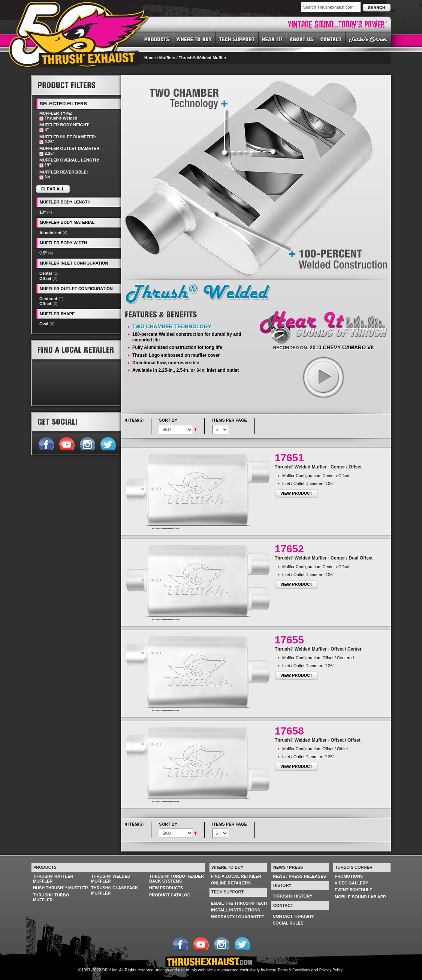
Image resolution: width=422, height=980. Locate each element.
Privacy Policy (331, 970)
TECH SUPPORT (237, 39)
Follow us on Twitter (108, 443)
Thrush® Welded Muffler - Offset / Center (318, 649)
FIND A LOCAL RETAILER (236, 876)
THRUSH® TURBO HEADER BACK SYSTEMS (177, 879)
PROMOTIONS (349, 876)
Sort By (168, 420)
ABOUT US (302, 39)
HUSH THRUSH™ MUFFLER (61, 888)
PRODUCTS (157, 39)
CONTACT (331, 39)
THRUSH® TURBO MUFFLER (51, 897)
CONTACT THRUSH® (293, 916)
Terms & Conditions (294, 970)
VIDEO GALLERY (351, 883)
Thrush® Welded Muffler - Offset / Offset (318, 740)
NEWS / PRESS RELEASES (299, 876)
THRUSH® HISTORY (293, 896)
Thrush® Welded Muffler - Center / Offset (318, 467)
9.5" (43, 253)
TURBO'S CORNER (368, 39)
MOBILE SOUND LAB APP (360, 897)
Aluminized (50, 233)
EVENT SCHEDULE (353, 890)
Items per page (230, 420)
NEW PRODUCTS (166, 888)
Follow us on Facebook (46, 443)
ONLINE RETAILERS (231, 883)
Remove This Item (41, 119)
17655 (289, 640)
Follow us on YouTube (67, 443)
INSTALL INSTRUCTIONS (236, 910)
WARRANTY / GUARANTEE (238, 917)
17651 (289, 458)
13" (43, 212)
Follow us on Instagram (87, 443)
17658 (289, 731)
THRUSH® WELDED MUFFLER (111, 879)
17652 (289, 549)
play (323, 377)
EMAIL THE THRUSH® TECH (239, 903)
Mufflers (167, 58)
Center (46, 273)
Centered (48, 299)
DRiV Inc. (110, 970)
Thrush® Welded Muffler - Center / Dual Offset (324, 558)
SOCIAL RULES (288, 923)
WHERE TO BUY (195, 39)
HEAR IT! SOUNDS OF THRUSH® (272, 39)
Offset (45, 278)
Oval (44, 324)
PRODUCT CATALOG (170, 895)
